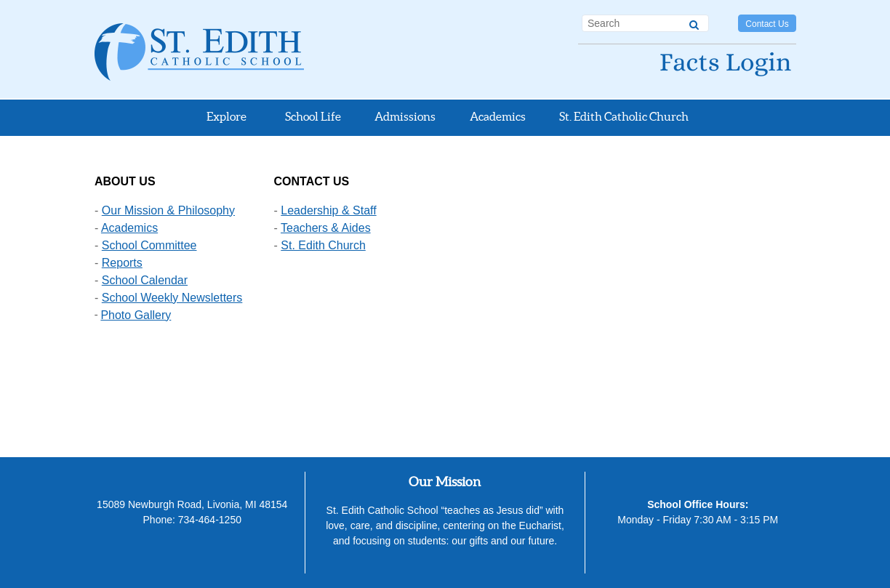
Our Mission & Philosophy (168, 210)
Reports (122, 263)
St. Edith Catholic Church (624, 116)
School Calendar (145, 280)
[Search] (694, 23)
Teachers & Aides (326, 228)
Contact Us (767, 24)
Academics (129, 228)
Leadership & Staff (328, 210)
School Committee (149, 245)
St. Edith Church (323, 245)
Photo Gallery (136, 315)
